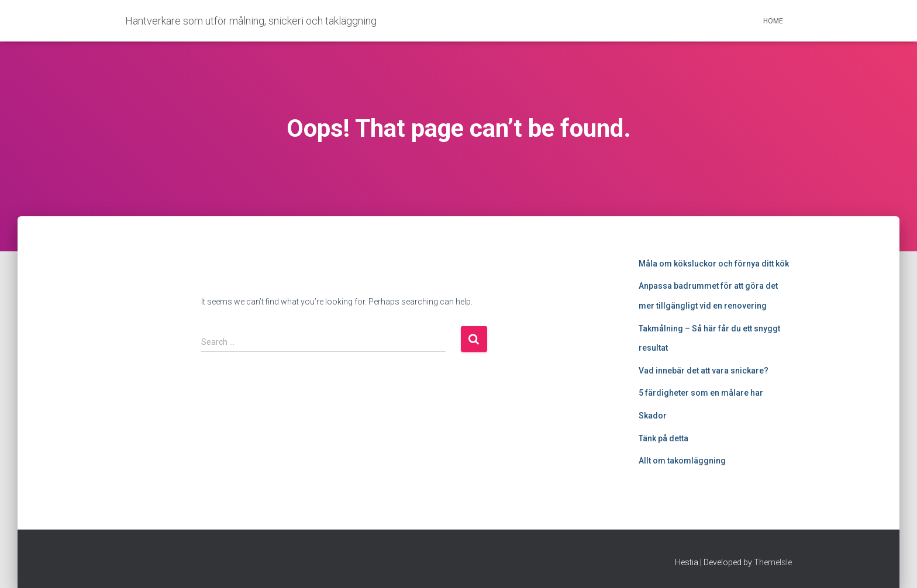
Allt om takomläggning (682, 461)
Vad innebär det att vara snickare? (704, 371)
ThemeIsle (773, 562)
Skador (653, 416)
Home (773, 21)
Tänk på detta (663, 438)
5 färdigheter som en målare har (701, 393)
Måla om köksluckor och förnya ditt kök (714, 264)
